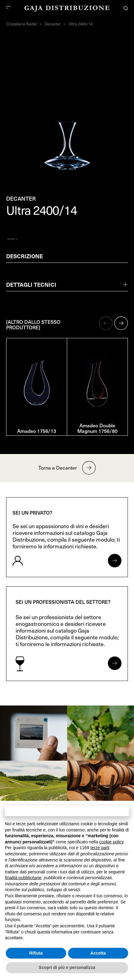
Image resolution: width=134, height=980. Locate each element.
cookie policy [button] (111, 842)
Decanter (53, 24)
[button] (106, 323)
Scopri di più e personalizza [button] (67, 967)
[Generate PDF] (12, 239)
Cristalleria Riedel (21, 24)
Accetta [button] (98, 953)
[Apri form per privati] (115, 561)
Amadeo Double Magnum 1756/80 (97, 428)
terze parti (100, 848)
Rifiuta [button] (36, 953)
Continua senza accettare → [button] (67, 811)
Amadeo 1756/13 (37, 431)
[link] (34, 733)
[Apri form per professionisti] (115, 663)
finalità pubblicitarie (23, 878)
